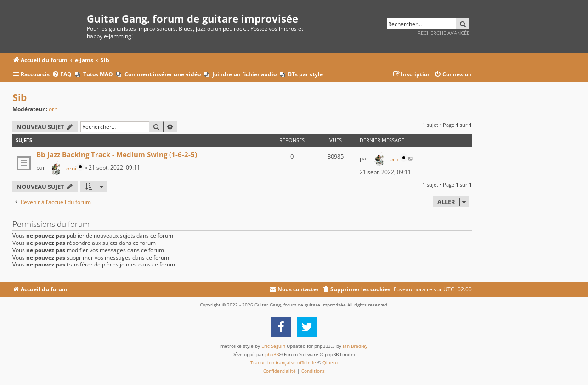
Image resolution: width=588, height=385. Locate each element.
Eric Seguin (273, 346)
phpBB (272, 354)
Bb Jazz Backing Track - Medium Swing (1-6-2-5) (117, 154)
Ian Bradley (355, 346)
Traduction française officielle (283, 362)
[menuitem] (62, 75)
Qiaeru (330, 362)
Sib (20, 97)
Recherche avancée (444, 33)
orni (54, 109)
